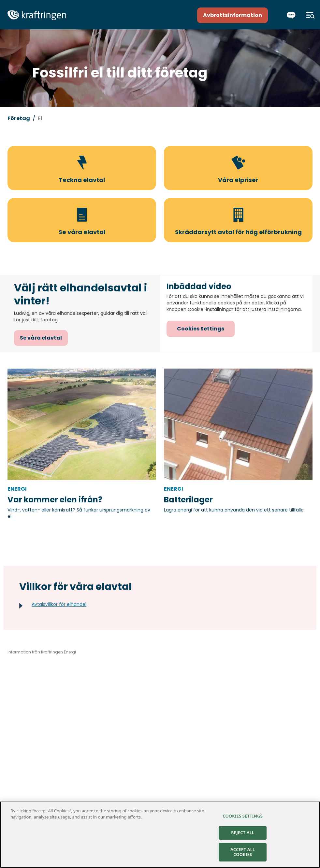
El (40, 118)
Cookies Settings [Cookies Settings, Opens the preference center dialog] (243, 816)
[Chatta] (291, 15)
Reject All (243, 833)
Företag (19, 118)
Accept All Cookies (243, 852)
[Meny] (310, 15)
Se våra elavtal (41, 338)
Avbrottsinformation (233, 15)
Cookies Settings (201, 329)
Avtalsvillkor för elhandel (59, 604)
